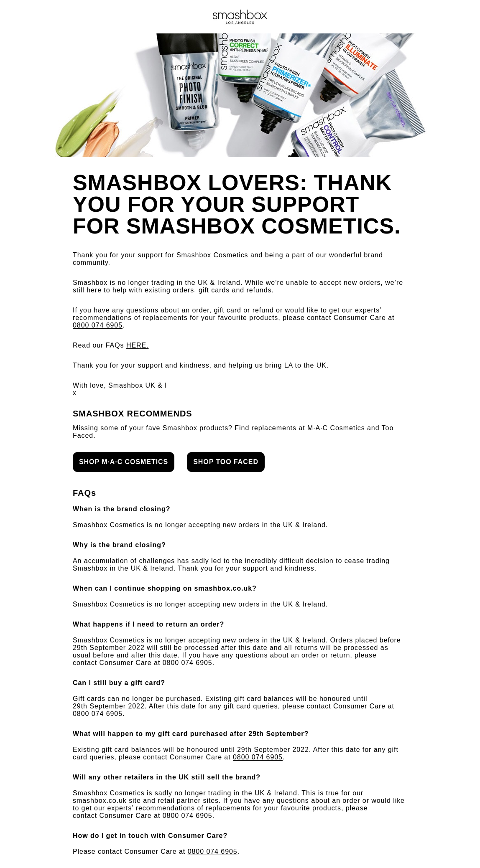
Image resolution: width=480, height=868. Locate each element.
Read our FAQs (111, 345)
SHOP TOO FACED (226, 462)
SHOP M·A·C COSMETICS (124, 462)
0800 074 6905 (98, 325)
